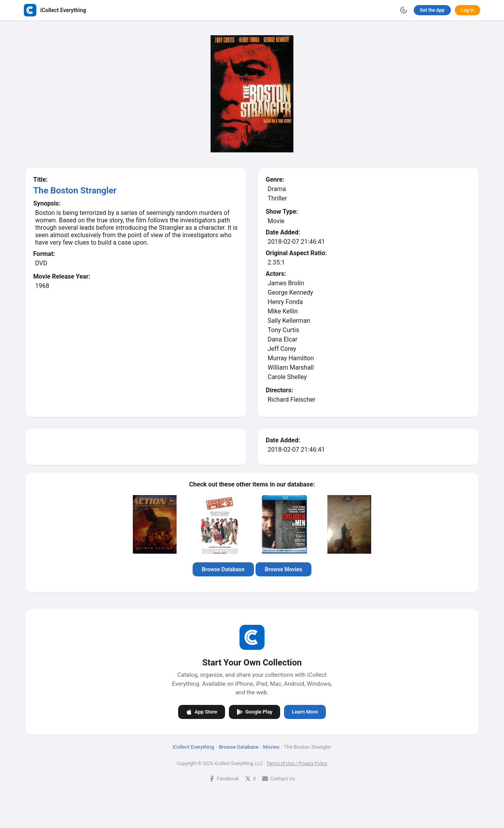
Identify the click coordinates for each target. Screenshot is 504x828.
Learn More (305, 712)
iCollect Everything (194, 747)
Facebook (224, 779)
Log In (467, 10)
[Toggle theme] (404, 10)
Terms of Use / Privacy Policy (297, 764)
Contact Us (279, 779)
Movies (271, 747)
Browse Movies (284, 569)
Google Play (255, 712)
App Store (201, 712)
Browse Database (223, 569)
